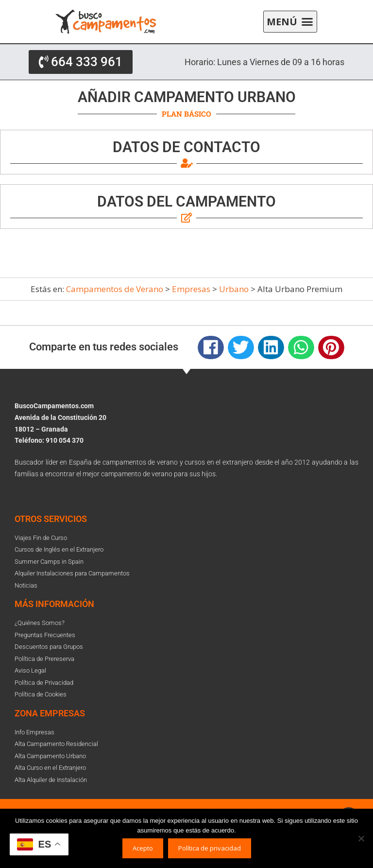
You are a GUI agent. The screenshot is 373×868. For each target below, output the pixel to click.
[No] (361, 838)
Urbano (234, 289)
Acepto (143, 848)
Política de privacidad (210, 848)
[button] (290, 22)
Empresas (191, 289)
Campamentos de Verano (115, 289)
